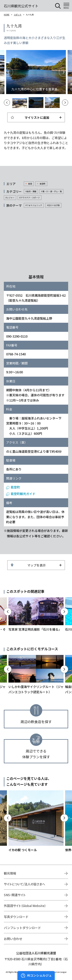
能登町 (43, 184)
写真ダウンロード (16, 917)
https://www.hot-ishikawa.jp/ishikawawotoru (36, 615)
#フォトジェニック (34, 205)
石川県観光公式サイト (21, 6)
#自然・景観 (31, 191)
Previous (8, 72)
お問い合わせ (13, 939)
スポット (18, 15)
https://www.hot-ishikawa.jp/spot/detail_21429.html (36, 821)
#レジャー (10, 197)
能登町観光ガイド (23, 494)
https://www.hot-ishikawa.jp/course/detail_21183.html (36, 675)
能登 (30, 184)
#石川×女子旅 (53, 205)
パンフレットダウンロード (22, 928)
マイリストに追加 (37, 117)
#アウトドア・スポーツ (30, 197)
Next (64, 72)
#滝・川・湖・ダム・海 (51, 191)
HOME (7, 15)
